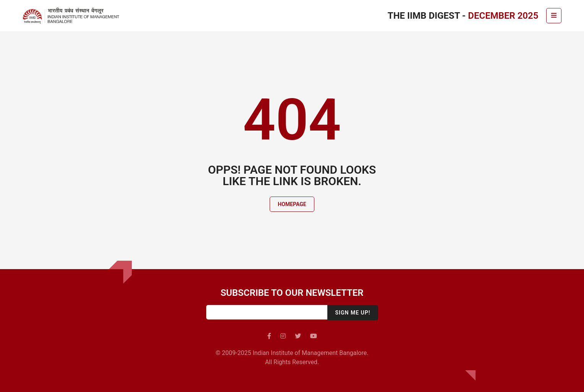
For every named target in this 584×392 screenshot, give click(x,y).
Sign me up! (353, 313)
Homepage (292, 204)
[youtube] (314, 336)
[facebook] (269, 336)
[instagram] (283, 336)
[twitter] (298, 336)
